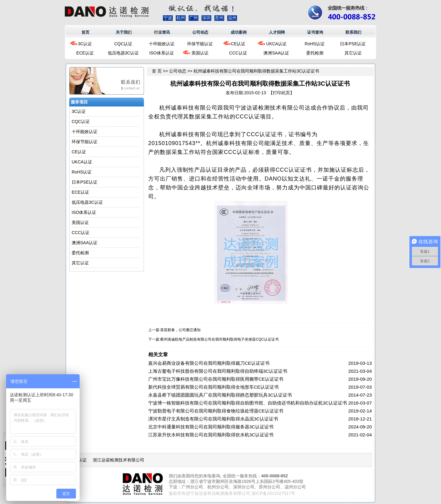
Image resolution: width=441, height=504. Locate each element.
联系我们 (353, 32)
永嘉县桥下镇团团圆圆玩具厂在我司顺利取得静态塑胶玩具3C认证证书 (220, 395)
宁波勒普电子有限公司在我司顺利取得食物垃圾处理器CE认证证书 (216, 411)
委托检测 (315, 53)
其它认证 (353, 53)
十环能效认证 (162, 44)
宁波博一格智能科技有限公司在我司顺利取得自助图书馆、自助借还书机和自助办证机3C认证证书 (248, 403)
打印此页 (281, 93)
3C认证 (85, 44)
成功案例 (239, 32)
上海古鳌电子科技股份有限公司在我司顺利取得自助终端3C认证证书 (218, 371)
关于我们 (124, 32)
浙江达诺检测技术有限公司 (119, 460)
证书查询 (315, 32)
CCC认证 (238, 53)
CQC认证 (123, 44)
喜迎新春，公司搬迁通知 (180, 330)
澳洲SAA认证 (276, 53)
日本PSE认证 (353, 44)
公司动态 (200, 32)
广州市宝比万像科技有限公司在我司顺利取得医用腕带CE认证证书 (216, 379)
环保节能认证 (200, 44)
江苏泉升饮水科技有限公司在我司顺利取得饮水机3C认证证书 (211, 435)
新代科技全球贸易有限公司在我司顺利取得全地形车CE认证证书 (213, 387)
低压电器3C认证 (123, 53)
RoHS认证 (315, 44)
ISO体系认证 (161, 53)
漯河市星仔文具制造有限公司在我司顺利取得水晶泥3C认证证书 (213, 419)
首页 (85, 32)
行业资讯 (162, 32)
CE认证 (238, 44)
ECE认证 (85, 53)
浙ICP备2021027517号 (273, 493)
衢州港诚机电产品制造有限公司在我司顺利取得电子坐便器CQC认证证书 (219, 339)
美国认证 (200, 53)
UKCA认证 (276, 44)
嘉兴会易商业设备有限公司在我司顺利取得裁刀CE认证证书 (209, 363)
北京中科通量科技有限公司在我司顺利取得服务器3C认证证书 (211, 427)
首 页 (157, 71)
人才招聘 (277, 32)
